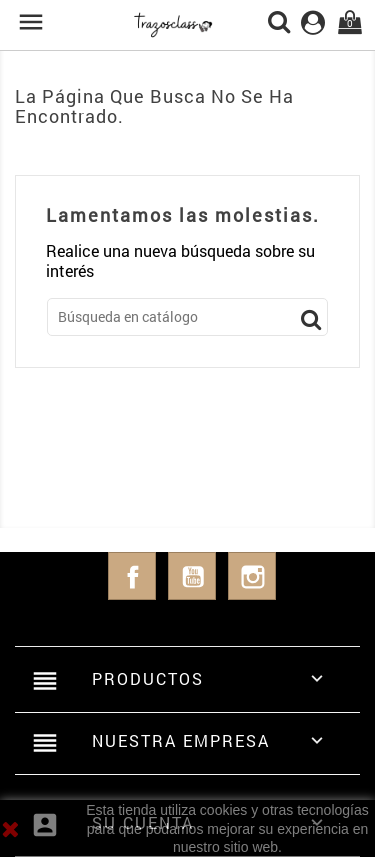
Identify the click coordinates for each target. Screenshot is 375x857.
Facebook (132, 576)
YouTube (192, 576)
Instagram (252, 576)
